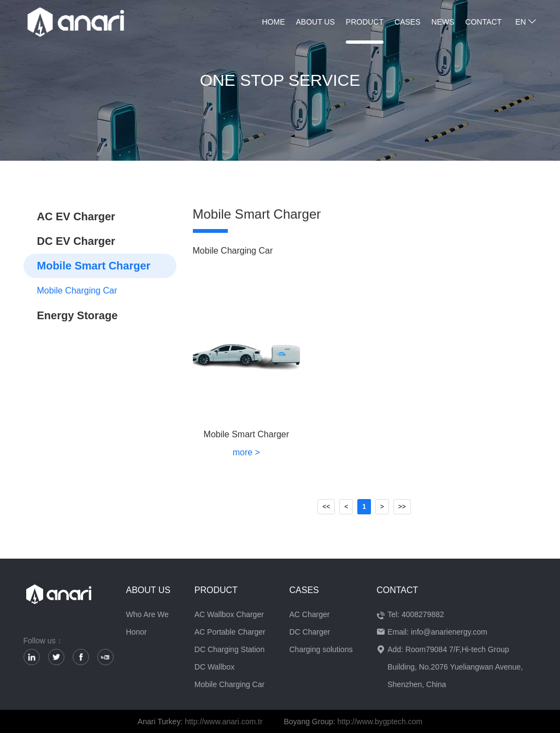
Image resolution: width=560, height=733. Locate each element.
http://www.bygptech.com (380, 722)
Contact (484, 22)
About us (316, 22)
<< (326, 507)
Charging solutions (321, 649)
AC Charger (309, 614)
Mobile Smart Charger (94, 266)
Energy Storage (78, 315)
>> (402, 507)
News (443, 22)
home (274, 22)
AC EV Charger (76, 216)
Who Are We (148, 614)
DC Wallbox (214, 667)
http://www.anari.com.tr (223, 722)
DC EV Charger (76, 241)
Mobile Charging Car (77, 291)
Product (365, 22)
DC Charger (310, 632)
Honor (137, 632)
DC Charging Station (229, 649)
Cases (407, 22)
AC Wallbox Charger (229, 614)
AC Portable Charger (230, 632)
